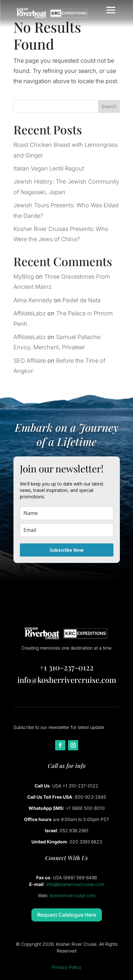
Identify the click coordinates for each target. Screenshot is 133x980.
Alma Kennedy (33, 300)
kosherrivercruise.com (73, 895)
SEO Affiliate (30, 361)
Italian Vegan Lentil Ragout (49, 168)
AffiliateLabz (30, 313)
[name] (67, 513)
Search (109, 106)
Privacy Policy (67, 967)
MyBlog (24, 277)
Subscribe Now (67, 550)
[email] (67, 530)
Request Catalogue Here (67, 915)
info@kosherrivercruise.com (67, 680)
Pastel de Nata (82, 300)
